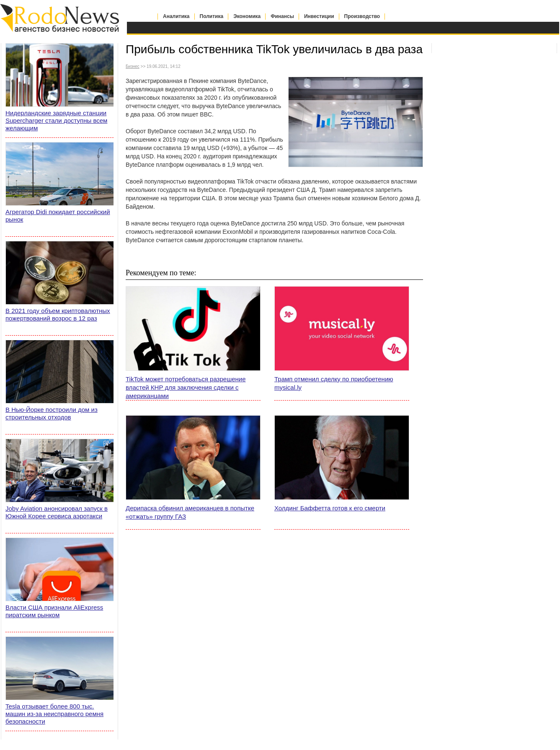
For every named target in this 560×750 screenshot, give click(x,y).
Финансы (282, 16)
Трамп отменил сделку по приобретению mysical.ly (334, 383)
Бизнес (133, 66)
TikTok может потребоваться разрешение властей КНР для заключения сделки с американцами (186, 387)
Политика (212, 16)
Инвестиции (319, 16)
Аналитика (176, 16)
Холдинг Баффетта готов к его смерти (330, 508)
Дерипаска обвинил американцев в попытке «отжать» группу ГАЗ (190, 512)
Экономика (247, 16)
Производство (362, 16)
